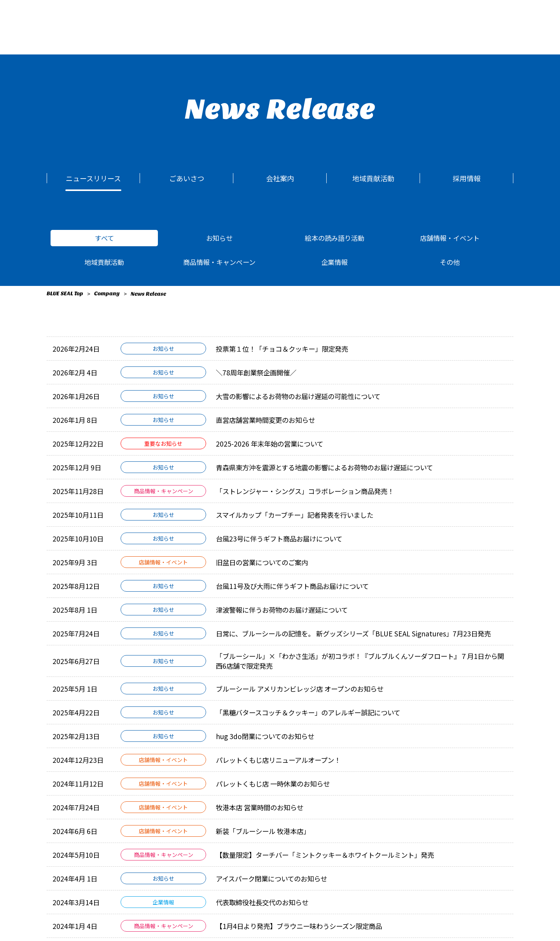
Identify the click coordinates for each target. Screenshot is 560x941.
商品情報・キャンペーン (220, 264)
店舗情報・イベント (450, 238)
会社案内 (280, 178)
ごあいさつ (187, 178)
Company (107, 296)
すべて (104, 238)
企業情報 (334, 264)
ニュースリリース (93, 178)
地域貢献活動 (373, 178)
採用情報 (467, 178)
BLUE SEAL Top (65, 296)
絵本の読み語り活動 (334, 238)
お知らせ (219, 238)
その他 (450, 264)
